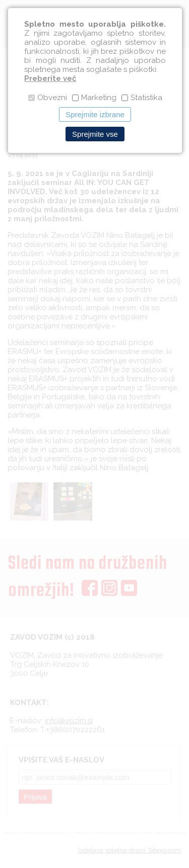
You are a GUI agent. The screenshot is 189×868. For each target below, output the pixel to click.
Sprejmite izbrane (95, 114)
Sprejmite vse (95, 134)
